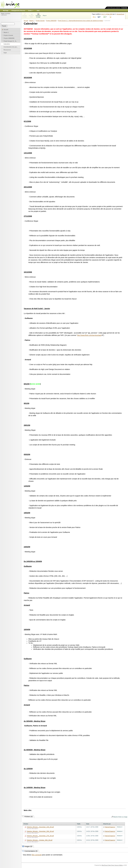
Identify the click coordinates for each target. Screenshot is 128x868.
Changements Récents (18, 11)
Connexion (124, 8)
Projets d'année (40, 21)
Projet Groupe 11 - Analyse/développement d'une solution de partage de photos (80, 21)
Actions (119, 827)
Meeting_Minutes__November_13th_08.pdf (40, 827)
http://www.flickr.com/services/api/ (89, 335)
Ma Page (6, 11)
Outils (30, 11)
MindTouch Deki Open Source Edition (112, 865)
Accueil (26, 21)
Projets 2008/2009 (51, 21)
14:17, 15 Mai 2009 (107, 14)
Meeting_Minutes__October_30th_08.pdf (40, 840)
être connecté (37, 855)
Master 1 (32, 21)
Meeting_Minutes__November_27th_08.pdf (40, 836)
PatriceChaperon (110, 827)
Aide (38, 11)
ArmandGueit (120, 14)
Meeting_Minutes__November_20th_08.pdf (40, 831)
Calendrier (4, 15)
